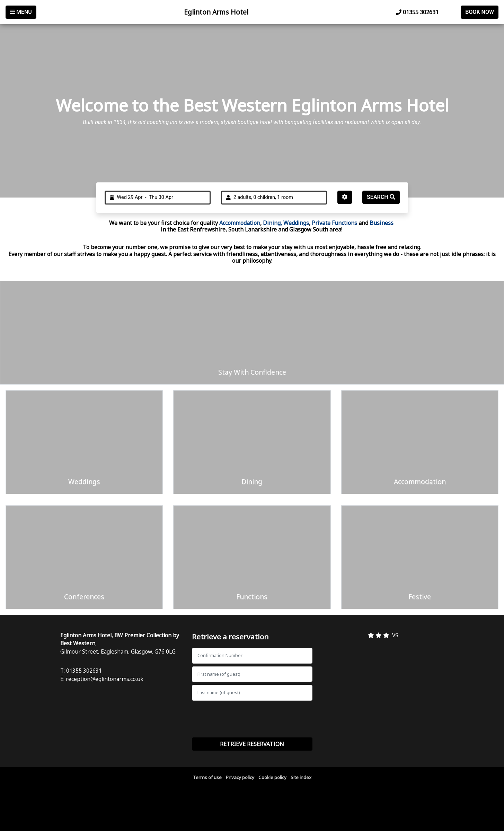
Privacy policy (240, 777)
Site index (301, 777)
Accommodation (240, 223)
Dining (271, 223)
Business (382, 223)
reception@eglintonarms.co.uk (105, 679)
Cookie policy (272, 777)
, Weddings (295, 223)
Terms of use (207, 777)
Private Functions (335, 223)
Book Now (480, 12)
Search (381, 197)
